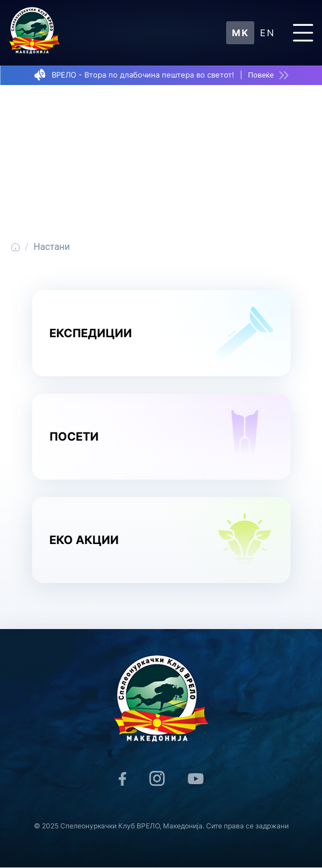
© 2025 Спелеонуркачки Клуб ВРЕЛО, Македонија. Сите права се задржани (161, 826)
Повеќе (261, 75)
